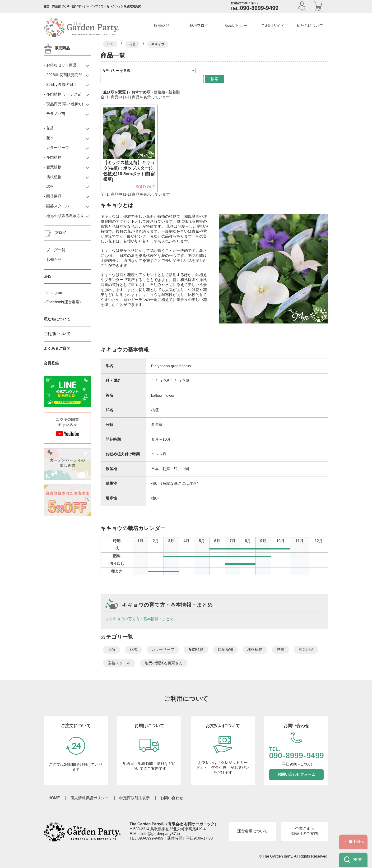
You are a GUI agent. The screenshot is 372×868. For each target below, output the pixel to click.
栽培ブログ (199, 25)
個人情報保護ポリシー (89, 798)
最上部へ (353, 842)
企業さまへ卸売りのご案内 (305, 831)
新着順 (174, 92)
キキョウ (158, 44)
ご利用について (57, 334)
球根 (280, 649)
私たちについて (310, 25)
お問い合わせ (172, 798)
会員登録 (51, 363)
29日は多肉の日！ (62, 85)
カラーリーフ (163, 649)
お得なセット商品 (61, 65)
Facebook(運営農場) (63, 302)
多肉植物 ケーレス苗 (64, 94)
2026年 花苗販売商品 (64, 75)
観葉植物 (225, 649)
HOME (54, 798)
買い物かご (319, 10)
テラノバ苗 (56, 114)
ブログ (60, 233)
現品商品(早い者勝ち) (65, 104)
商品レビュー (236, 25)
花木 (133, 649)
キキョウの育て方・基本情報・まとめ (141, 619)
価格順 (159, 92)
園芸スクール (119, 663)
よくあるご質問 (57, 349)
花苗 (132, 44)
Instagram (55, 293)
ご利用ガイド (273, 25)
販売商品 (162, 25)
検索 (206, 79)
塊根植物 (255, 649)
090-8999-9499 (151, 838)
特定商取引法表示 (135, 798)
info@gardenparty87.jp (161, 834)
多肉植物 (196, 649)
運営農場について (252, 831)
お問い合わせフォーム (296, 774)
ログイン (303, 10)
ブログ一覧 (56, 250)
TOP (110, 44)
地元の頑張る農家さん (164, 663)
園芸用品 (306, 649)
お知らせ (54, 260)
